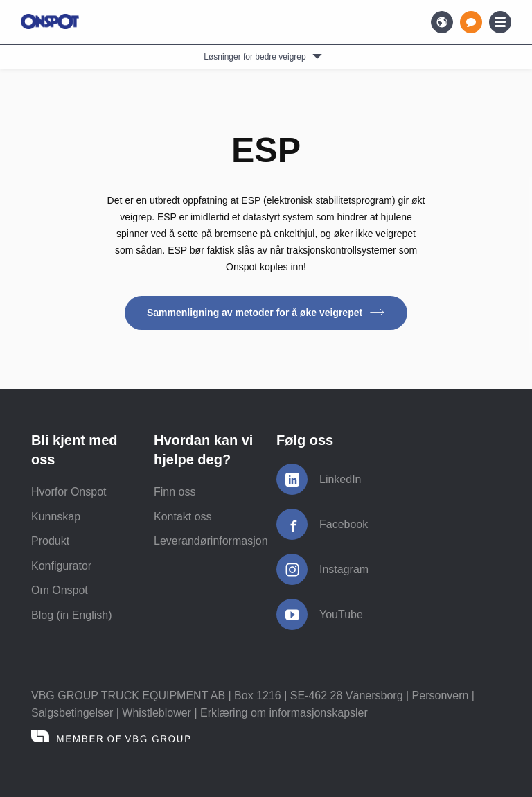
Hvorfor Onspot (69, 492)
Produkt (50, 541)
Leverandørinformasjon (211, 541)
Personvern (441, 695)
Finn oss (175, 492)
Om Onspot (60, 590)
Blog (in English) (72, 615)
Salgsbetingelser (72, 713)
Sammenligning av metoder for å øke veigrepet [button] (266, 313)
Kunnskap (56, 517)
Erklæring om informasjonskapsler (284, 713)
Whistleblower (157, 713)
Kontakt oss (183, 517)
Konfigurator (61, 566)
